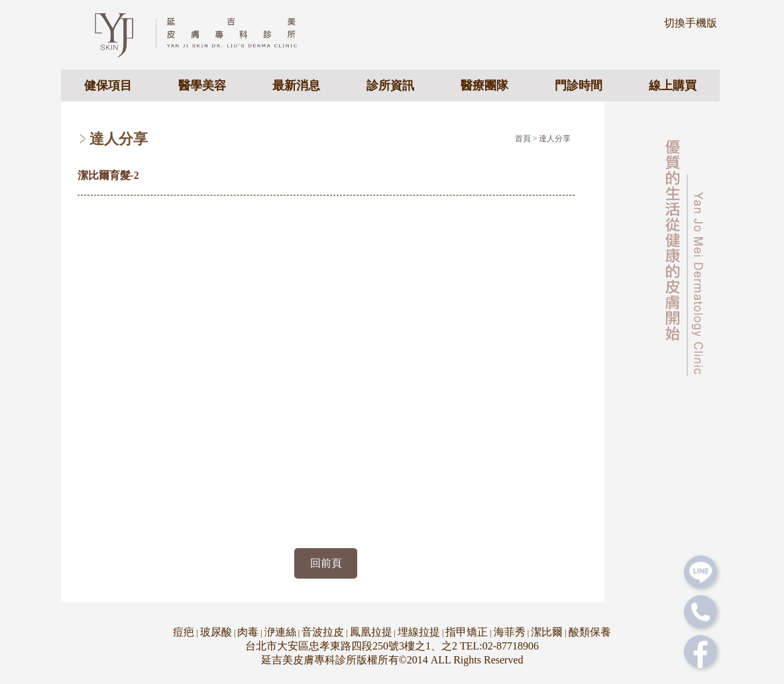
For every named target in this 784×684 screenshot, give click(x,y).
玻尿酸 (216, 632)
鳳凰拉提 (371, 632)
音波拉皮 (323, 632)
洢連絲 (280, 632)
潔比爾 (547, 632)
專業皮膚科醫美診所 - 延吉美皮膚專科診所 (207, 34)
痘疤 (184, 632)
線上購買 (673, 85)
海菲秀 (510, 632)
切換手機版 (691, 23)
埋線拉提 (419, 632)
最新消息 (296, 85)
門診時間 (579, 85)
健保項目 (108, 85)
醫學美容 (202, 85)
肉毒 (248, 632)
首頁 (523, 139)
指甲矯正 (467, 632)
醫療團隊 (484, 85)
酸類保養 (590, 632)
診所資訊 (390, 85)
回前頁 (326, 563)
